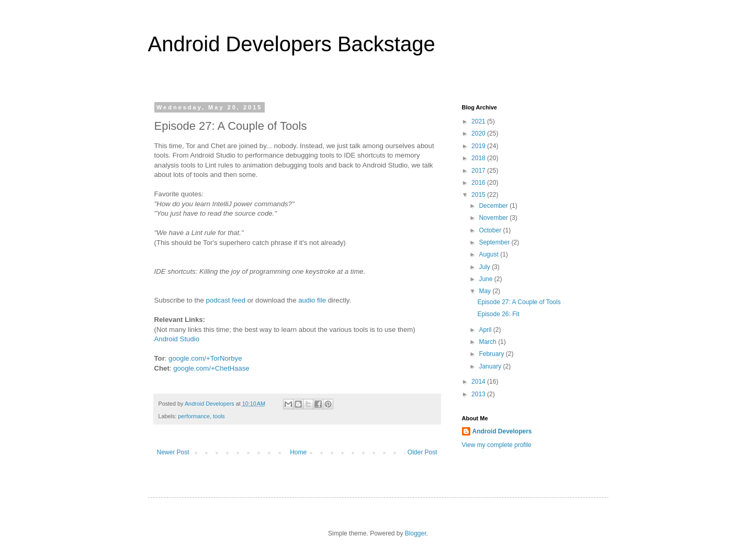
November (494, 218)
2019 (479, 146)
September (495, 242)
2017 (479, 171)
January (491, 366)
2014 (479, 382)
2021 (479, 121)
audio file (312, 300)
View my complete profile (497, 445)
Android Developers (502, 431)
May (486, 291)
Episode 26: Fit (498, 314)
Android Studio (177, 339)
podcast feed (225, 300)
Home (298, 452)
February (492, 354)
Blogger (416, 533)
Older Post (422, 452)
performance (194, 416)
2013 (479, 394)
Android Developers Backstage (292, 44)
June (486, 279)
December (494, 206)
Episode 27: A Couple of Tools (519, 302)
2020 (479, 133)
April (486, 330)
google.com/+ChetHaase (211, 368)
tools (219, 416)
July (485, 267)
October (491, 230)
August (489, 254)
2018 (479, 158)
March (488, 342)
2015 (479, 195)
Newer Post (173, 452)
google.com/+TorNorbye (205, 358)
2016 (479, 183)
